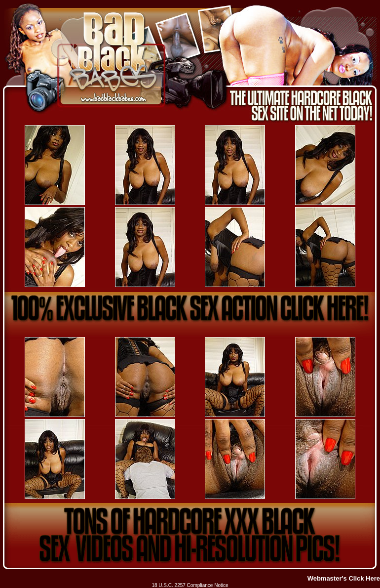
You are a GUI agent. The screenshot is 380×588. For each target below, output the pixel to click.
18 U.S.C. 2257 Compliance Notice (190, 585)
